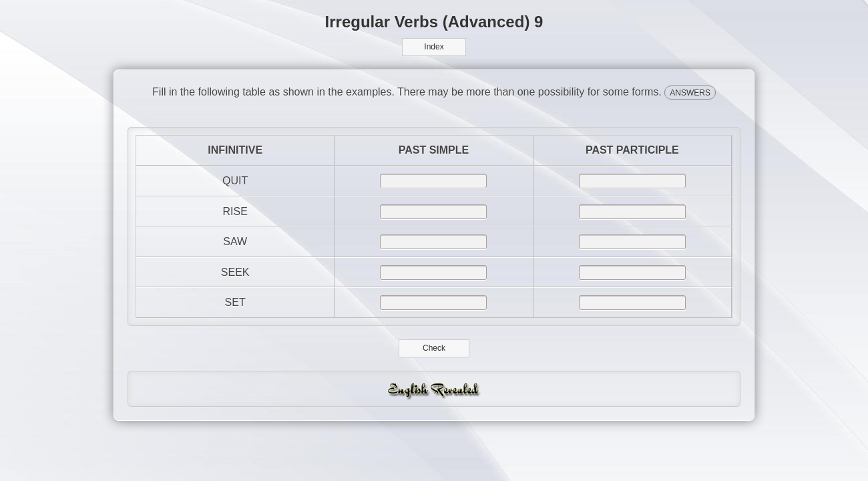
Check (434, 348)
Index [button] (434, 47)
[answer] (433, 181)
